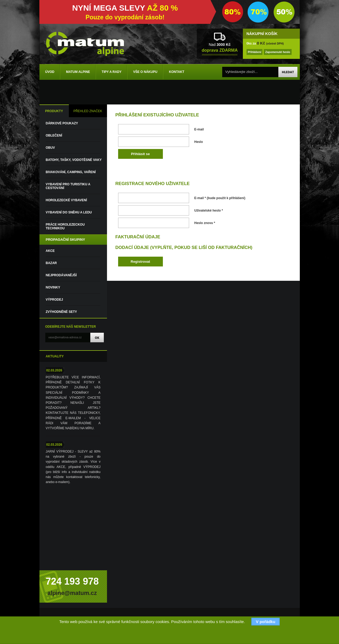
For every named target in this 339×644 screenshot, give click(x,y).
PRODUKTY (54, 111)
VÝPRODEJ (54, 300)
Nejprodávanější (61, 275)
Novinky (53, 287)
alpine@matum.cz (72, 593)
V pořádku (266, 622)
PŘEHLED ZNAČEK (88, 111)
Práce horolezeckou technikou (65, 226)
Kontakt (177, 72)
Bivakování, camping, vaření (71, 172)
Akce (50, 251)
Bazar (51, 263)
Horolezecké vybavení (66, 200)
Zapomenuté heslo (278, 52)
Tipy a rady (112, 72)
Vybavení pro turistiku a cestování (68, 186)
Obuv (50, 148)
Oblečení (54, 135)
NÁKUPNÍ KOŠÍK (262, 34)
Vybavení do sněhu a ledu (69, 212)
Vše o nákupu (145, 72)
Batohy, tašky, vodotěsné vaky (74, 160)
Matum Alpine (78, 72)
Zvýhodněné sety (61, 312)
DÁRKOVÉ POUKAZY (62, 123)
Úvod (50, 72)
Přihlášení (255, 52)
